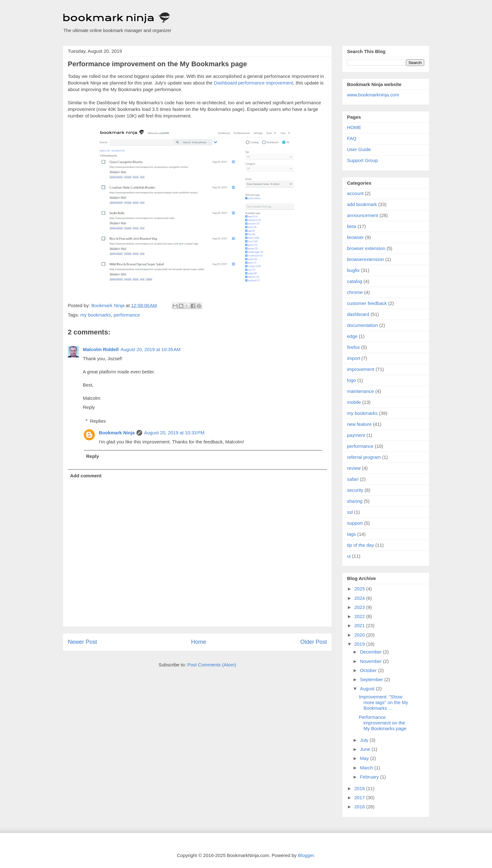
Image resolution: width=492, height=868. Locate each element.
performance (127, 315)
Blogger (306, 855)
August (368, 689)
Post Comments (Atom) (212, 665)
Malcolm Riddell (101, 349)
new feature (359, 424)
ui (349, 556)
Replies (98, 421)
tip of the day (361, 545)
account (355, 193)
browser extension (366, 248)
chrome (355, 292)
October (369, 670)
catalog (355, 281)
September (372, 679)
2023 (360, 607)
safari (353, 479)
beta (352, 226)
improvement (361, 369)
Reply (89, 407)
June (366, 749)
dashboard (358, 314)
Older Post (314, 642)
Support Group (362, 160)
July (365, 740)
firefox (353, 347)
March (367, 768)
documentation (362, 325)
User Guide (359, 149)
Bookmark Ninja (117, 433)
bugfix (353, 270)
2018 (360, 788)
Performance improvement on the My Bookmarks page (383, 723)
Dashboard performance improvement (254, 83)
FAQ (352, 138)
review (354, 468)
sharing (355, 501)
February (370, 777)
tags (351, 534)
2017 (360, 797)
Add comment (86, 476)
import (354, 358)
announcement (363, 215)
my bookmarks (96, 315)
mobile (354, 402)
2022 (360, 616)
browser (355, 237)
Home (199, 642)
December (371, 652)
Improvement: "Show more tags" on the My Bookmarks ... (384, 702)
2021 (360, 625)
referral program (364, 457)
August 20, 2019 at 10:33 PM (174, 433)
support (355, 523)
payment (356, 435)
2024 (360, 598)
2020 (360, 635)
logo (351, 380)
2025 (360, 589)
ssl (350, 512)
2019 (360, 644)
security (355, 490)
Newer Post (82, 642)
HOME (354, 127)
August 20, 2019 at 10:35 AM (150, 349)
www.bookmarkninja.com (373, 95)
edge (352, 336)
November (371, 661)
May (365, 758)
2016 (360, 807)
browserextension (366, 259)
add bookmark (362, 204)
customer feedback (367, 303)
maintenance (361, 391)
